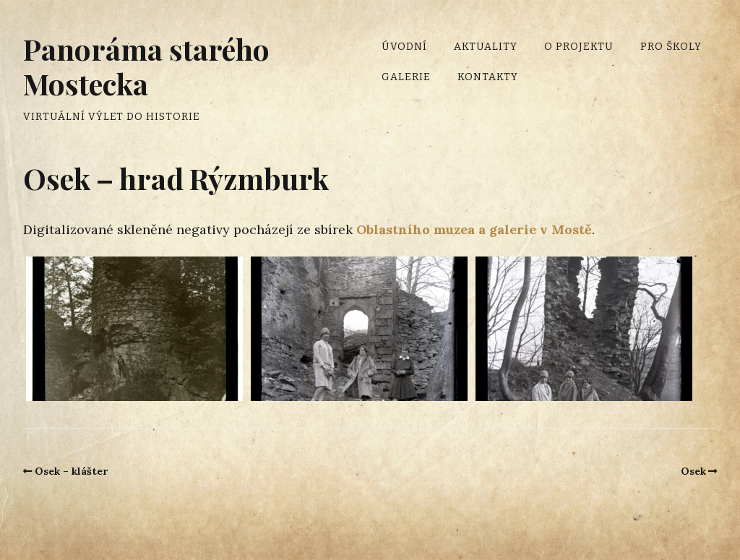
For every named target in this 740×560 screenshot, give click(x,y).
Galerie (406, 77)
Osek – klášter (71, 471)
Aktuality (486, 47)
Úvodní (404, 47)
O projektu (579, 47)
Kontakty (488, 77)
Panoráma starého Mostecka (146, 66)
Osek (693, 471)
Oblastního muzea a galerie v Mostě (474, 229)
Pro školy (671, 47)
